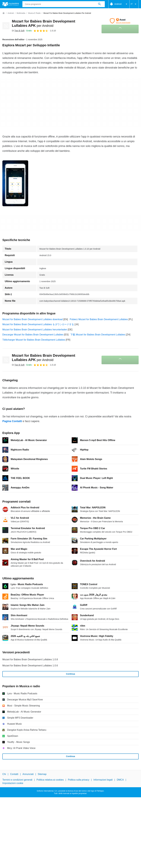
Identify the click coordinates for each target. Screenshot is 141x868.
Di (18, 31)
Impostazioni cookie (13, 783)
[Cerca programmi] (99, 4)
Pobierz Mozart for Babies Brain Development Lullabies (99, 319)
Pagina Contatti (12, 421)
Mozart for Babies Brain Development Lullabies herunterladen (35, 330)
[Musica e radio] (34, 13)
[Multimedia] (21, 13)
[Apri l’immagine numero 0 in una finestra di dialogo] (15, 183)
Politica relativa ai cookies (50, 780)
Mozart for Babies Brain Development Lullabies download (33, 319)
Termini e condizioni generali (17, 780)
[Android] (11, 13)
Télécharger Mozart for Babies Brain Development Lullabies (34, 340)
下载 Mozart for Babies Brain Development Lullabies (98, 335)
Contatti (14, 774)
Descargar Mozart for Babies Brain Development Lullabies (33, 335)
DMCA (120, 780)
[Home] (4, 13)
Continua (71, 674)
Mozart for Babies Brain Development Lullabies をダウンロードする (38, 324)
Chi (4, 774)
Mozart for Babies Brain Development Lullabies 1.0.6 (30, 666)
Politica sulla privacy (79, 780)
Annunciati (28, 774)
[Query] (64, 4)
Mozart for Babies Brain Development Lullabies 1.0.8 (30, 659)
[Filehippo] (11, 4)
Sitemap (42, 774)
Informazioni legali (103, 780)
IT (134, 4)
